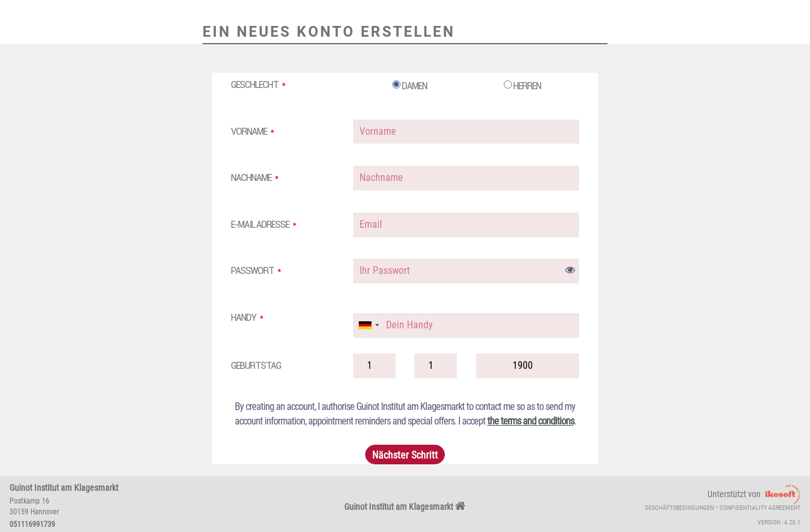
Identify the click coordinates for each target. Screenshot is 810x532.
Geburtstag (256, 366)
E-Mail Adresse (260, 225)
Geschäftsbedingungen (679, 508)
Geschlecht (255, 85)
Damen (410, 86)
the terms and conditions (531, 421)
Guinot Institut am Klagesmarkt (405, 507)
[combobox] (368, 325)
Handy (244, 318)
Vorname (249, 132)
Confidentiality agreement (760, 508)
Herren (522, 86)
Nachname (251, 178)
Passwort (252, 271)
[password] (466, 271)
